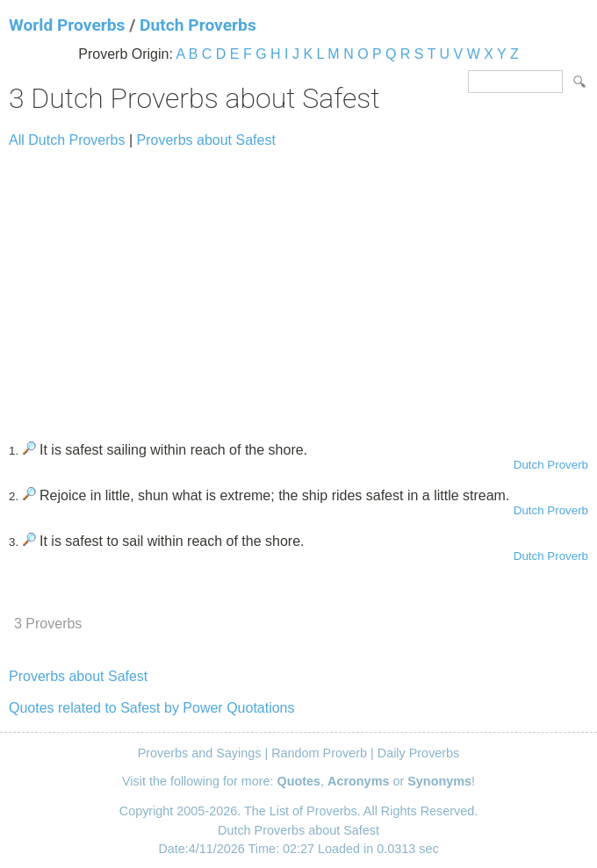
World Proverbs (67, 25)
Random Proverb (319, 753)
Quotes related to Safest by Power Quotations (152, 708)
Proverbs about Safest (206, 140)
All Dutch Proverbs (67, 140)
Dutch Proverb (551, 465)
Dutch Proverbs (198, 25)
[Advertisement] (298, 287)
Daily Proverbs (419, 753)
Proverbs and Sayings (200, 753)
